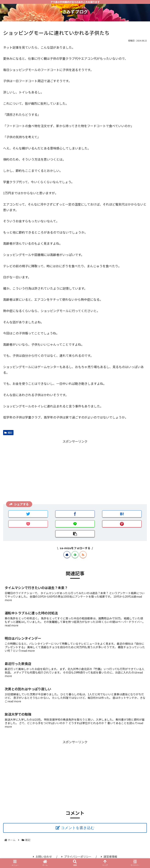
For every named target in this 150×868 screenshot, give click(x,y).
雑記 (8, 432)
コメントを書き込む (78, 828)
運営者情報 (109, 857)
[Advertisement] (75, 471)
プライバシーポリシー (76, 857)
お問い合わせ (42, 857)
